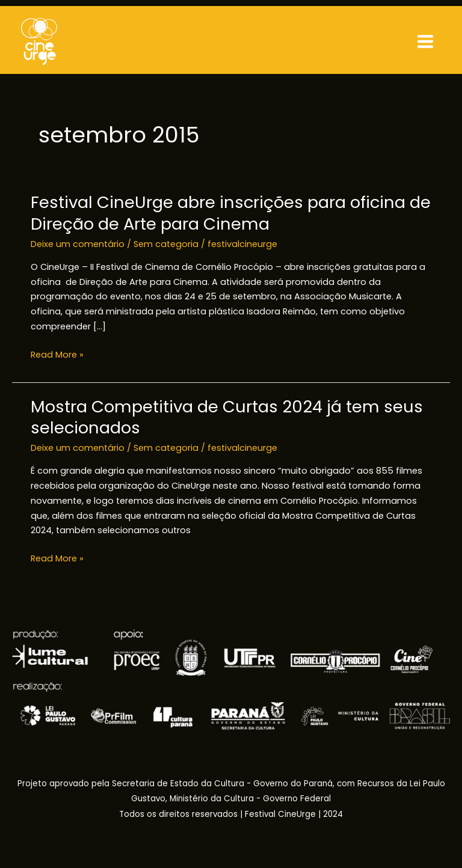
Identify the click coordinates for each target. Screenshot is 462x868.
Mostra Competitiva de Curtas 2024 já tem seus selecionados (227, 417)
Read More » (57, 355)
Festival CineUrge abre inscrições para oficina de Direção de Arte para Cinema (231, 213)
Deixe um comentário (78, 244)
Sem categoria (166, 244)
